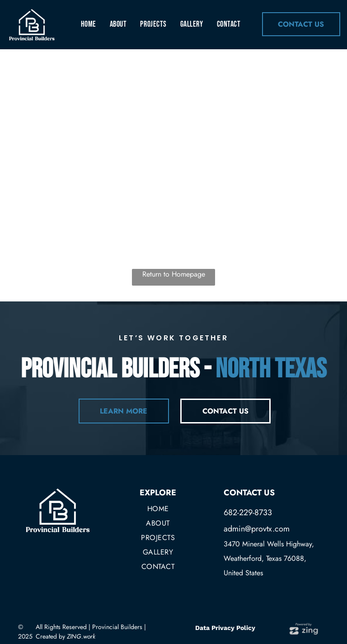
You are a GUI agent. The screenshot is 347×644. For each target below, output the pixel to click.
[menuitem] (89, 24)
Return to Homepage (174, 274)
